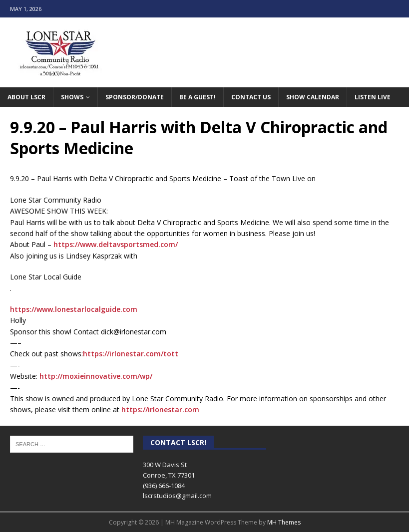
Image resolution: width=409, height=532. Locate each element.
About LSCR (26, 97)
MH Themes (284, 522)
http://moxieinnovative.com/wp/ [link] (96, 376)
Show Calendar (313, 97)
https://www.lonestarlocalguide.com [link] (74, 309)
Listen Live (373, 97)
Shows (72, 97)
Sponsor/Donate (135, 97)
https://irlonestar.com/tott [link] (131, 354)
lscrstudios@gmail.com (177, 496)
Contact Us (251, 97)
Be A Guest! (198, 97)
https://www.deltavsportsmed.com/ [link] (116, 244)
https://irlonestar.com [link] (160, 409)
